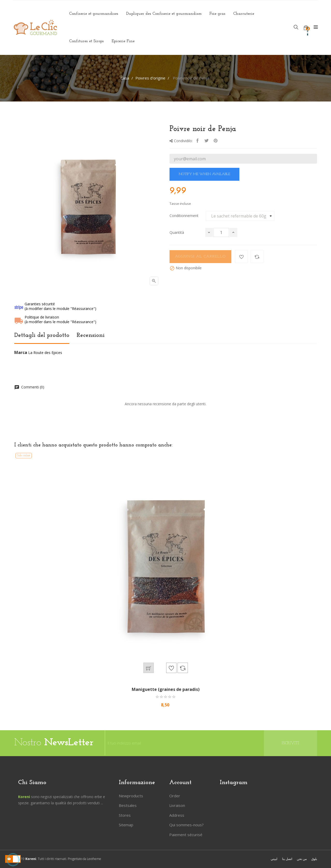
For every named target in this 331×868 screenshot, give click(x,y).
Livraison (177, 805)
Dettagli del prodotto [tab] (42, 335)
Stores (125, 815)
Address (177, 815)
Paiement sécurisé (186, 835)
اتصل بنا (287, 859)
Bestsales (128, 805)
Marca (21, 353)
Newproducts (131, 796)
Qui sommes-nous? (186, 825)
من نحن (302, 859)
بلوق (314, 859)
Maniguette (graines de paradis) (166, 689)
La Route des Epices (45, 353)
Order (175, 796)
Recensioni (91, 335)
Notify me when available (204, 174)
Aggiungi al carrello (200, 256)
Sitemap (126, 825)
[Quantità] (221, 232)
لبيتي (274, 859)
